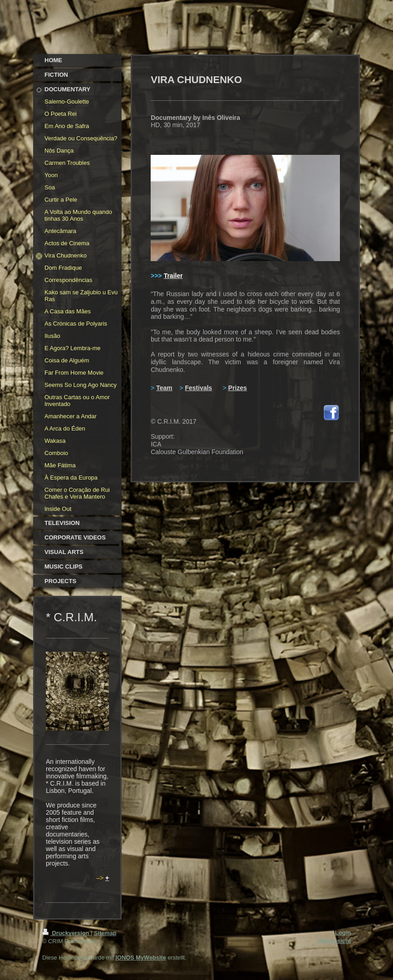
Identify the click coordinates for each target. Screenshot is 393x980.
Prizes (238, 388)
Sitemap (105, 933)
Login (343, 933)
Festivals (198, 388)
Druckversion (66, 933)
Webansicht (334, 941)
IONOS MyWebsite (140, 958)
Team (164, 388)
